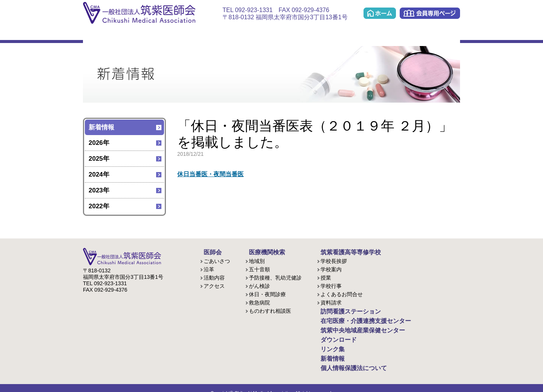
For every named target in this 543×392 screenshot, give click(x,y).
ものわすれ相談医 (270, 310)
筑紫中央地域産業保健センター (357, 34)
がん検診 (259, 285)
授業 (326, 277)
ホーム (380, 13)
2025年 (99, 159)
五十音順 (259, 268)
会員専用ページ (430, 13)
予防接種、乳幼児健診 (275, 277)
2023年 (99, 190)
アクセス (214, 285)
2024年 (99, 174)
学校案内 (331, 268)
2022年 (99, 206)
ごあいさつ (217, 260)
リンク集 (443, 34)
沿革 (209, 268)
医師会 (100, 34)
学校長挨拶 (334, 260)
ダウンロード (404, 34)
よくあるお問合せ (342, 293)
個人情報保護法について (346, 360)
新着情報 (101, 127)
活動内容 (214, 277)
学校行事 (331, 285)
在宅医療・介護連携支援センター (266, 34)
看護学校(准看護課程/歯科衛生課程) (178, 34)
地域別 (257, 260)
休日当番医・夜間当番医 (212, 174)
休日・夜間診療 (267, 293)
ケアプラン (311, 34)
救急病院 (259, 301)
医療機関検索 (139, 34)
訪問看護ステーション (217, 34)
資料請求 (331, 301)
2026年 (99, 143)
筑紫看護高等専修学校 (343, 252)
